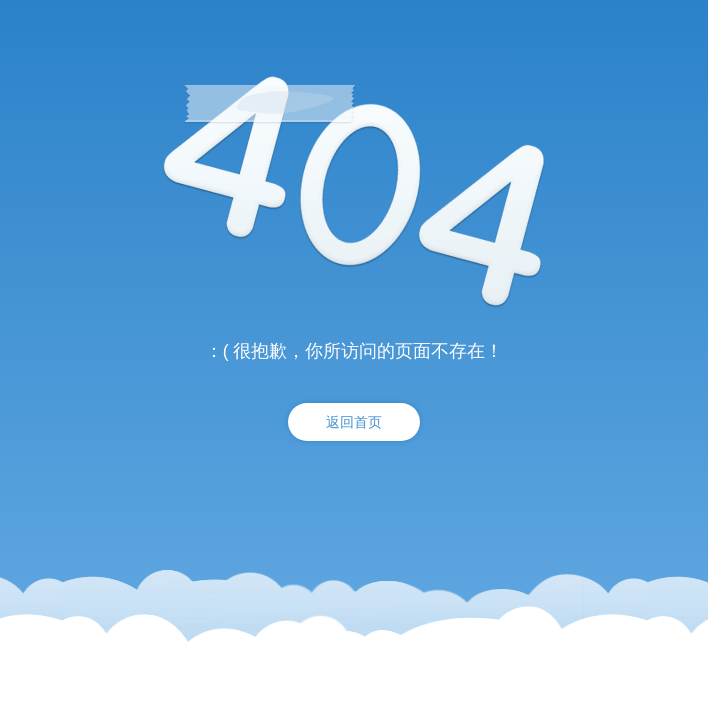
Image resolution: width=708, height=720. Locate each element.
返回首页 (354, 422)
